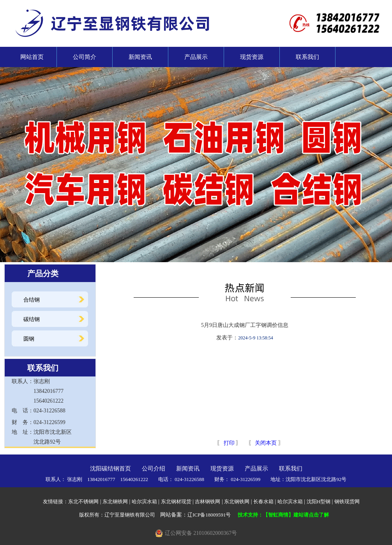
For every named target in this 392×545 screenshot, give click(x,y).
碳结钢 (32, 319)
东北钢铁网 (115, 502)
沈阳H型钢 (319, 502)
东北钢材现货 (176, 502)
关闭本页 (266, 443)
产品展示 (196, 57)
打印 (228, 443)
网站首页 (29, 57)
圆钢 (29, 339)
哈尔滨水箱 (144, 502)
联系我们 (307, 57)
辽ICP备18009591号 (209, 515)
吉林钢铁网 (207, 502)
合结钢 (32, 300)
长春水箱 (263, 502)
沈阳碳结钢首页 (110, 469)
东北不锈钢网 (83, 502)
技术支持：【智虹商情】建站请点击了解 (283, 515)
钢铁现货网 (347, 502)
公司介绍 (154, 469)
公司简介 (85, 57)
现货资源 (252, 57)
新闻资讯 (140, 57)
